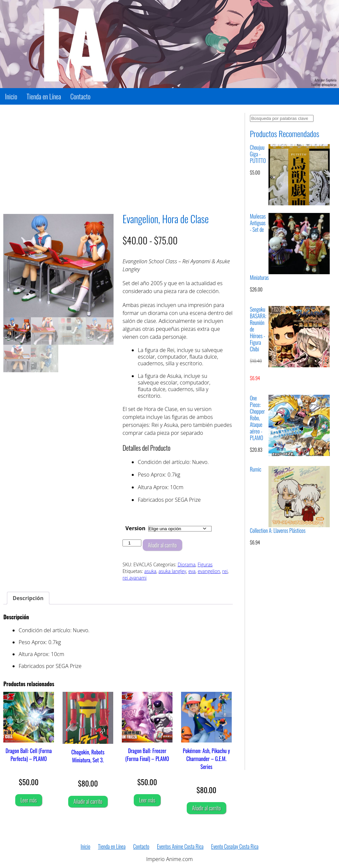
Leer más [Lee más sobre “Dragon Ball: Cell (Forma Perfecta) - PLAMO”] (29, 800)
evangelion (209, 571)
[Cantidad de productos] (132, 543)
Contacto (80, 96)
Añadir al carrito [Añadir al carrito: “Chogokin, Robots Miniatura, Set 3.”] (88, 801)
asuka (150, 571)
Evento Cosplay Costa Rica (235, 846)
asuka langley (172, 571)
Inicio (11, 96)
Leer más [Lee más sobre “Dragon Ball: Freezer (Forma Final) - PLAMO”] (147, 800)
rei (225, 571)
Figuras (205, 564)
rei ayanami (134, 578)
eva (192, 571)
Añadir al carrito (162, 545)
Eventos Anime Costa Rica (180, 846)
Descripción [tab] (28, 598)
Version (135, 528)
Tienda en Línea (44, 96)
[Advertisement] (118, 159)
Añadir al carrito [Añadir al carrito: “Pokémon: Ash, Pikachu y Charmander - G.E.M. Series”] (206, 808)
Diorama (186, 564)
